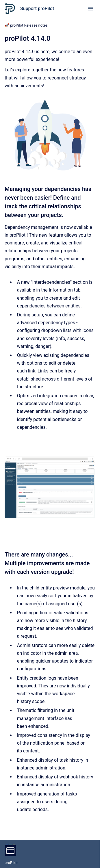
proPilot (11, 863)
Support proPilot (37, 9)
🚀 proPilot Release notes (26, 25)
